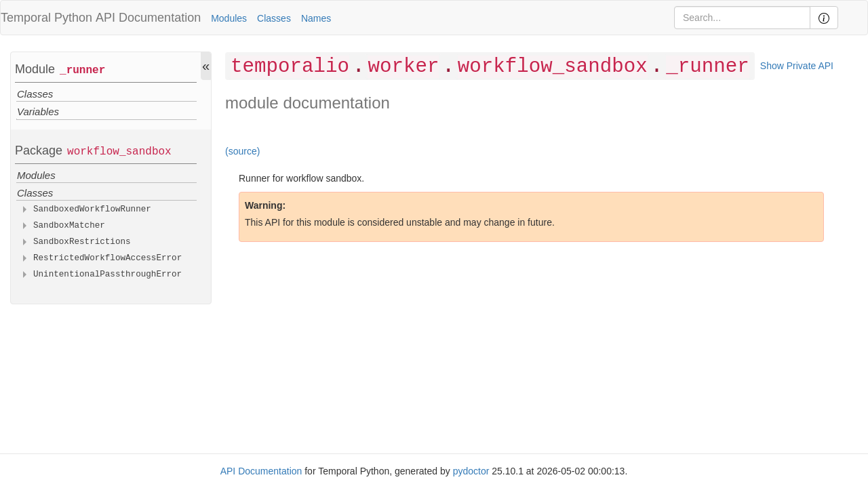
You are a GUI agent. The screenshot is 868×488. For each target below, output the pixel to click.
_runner (82, 70)
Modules (229, 18)
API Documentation (148, 18)
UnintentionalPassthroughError (107, 274)
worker (403, 67)
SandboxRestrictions (82, 242)
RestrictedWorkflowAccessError (107, 258)
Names (316, 18)
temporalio (290, 67)
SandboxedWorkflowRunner (92, 209)
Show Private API (797, 66)
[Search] (742, 18)
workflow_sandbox (119, 152)
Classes (274, 18)
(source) (242, 151)
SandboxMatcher (69, 226)
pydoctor (471, 471)
